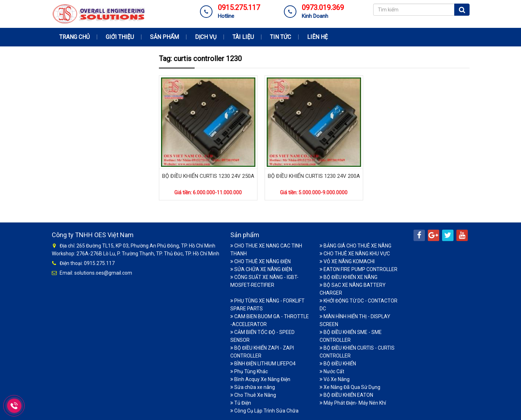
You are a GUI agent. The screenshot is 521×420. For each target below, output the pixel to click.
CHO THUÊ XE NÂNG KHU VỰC (355, 254)
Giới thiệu (120, 37)
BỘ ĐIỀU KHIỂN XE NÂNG (349, 277)
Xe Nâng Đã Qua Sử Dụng (350, 387)
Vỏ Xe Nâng (335, 379)
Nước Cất (332, 371)
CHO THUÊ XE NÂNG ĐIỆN (260, 261)
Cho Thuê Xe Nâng (253, 395)
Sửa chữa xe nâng (253, 387)
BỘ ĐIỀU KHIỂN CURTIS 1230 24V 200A (314, 176)
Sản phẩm (164, 37)
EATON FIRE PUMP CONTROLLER (359, 269)
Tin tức (280, 37)
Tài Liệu (243, 37)
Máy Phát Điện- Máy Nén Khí (353, 403)
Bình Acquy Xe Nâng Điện (260, 379)
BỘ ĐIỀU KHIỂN (338, 364)
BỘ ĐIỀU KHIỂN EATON (346, 395)
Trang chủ (74, 37)
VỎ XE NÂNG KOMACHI (347, 261)
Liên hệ (317, 37)
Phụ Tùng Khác (249, 371)
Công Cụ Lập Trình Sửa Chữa (264, 411)
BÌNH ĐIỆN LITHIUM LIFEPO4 (263, 364)
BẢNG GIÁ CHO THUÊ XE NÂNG (355, 246)
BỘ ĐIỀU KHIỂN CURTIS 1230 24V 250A (208, 176)
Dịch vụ (206, 37)
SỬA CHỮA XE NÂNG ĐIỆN (261, 269)
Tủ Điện (241, 403)
